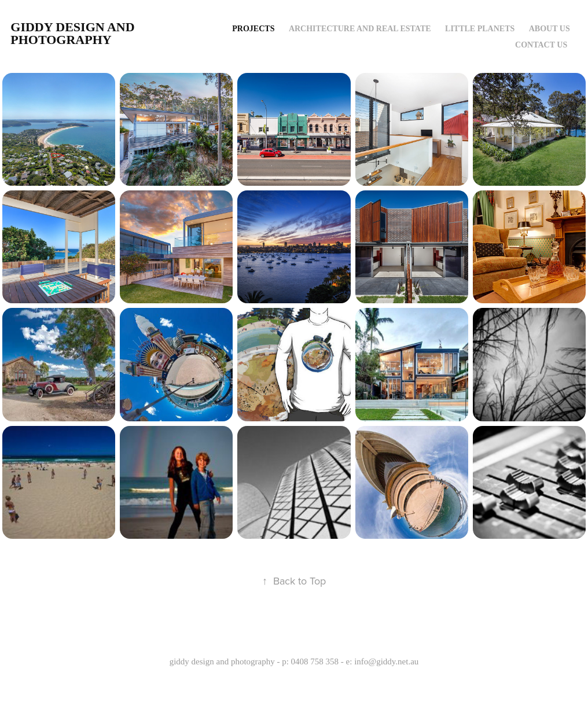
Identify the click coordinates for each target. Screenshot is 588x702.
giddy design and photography (74, 33)
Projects (253, 29)
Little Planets (480, 29)
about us (550, 29)
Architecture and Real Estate (360, 29)
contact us (541, 45)
